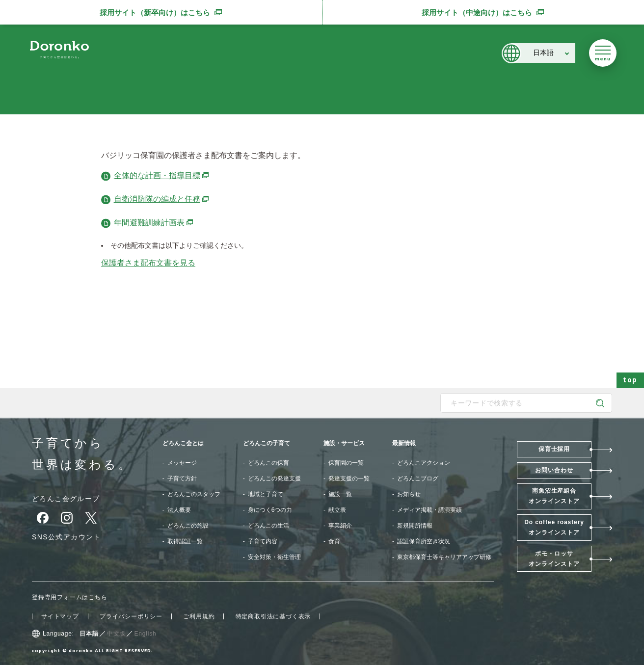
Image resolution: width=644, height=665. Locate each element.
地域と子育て (266, 494)
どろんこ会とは (183, 443)
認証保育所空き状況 (424, 541)
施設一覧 (340, 494)
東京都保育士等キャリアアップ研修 (444, 557)
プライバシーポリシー (131, 616)
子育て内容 (263, 541)
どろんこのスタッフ (194, 494)
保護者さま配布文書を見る (148, 263)
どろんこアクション (424, 463)
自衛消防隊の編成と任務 (162, 199)
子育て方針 (182, 479)
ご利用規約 (199, 616)
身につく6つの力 (270, 510)
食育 (334, 541)
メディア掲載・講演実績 (429, 510)
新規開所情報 (415, 526)
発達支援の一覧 (349, 479)
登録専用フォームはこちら (70, 597)
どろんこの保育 (268, 463)
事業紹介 (340, 526)
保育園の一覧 (346, 463)
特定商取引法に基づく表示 (273, 616)
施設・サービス (344, 443)
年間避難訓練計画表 (154, 223)
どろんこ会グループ (66, 499)
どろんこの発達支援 (274, 479)
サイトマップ (60, 616)
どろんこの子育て (267, 443)
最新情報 (404, 443)
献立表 (337, 510)
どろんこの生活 (268, 526)
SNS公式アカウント (67, 537)
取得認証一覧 (185, 541)
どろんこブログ (418, 479)
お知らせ (409, 494)
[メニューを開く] (603, 53)
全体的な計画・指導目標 (162, 175)
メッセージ (182, 463)
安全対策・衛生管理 (274, 557)
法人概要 (179, 510)
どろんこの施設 (188, 526)
